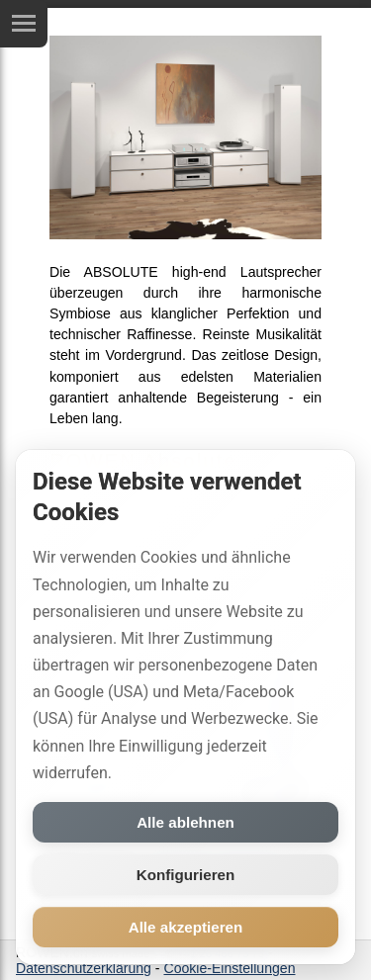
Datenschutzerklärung (84, 968)
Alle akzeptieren (186, 927)
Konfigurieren (186, 875)
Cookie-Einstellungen (229, 968)
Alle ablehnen (185, 822)
